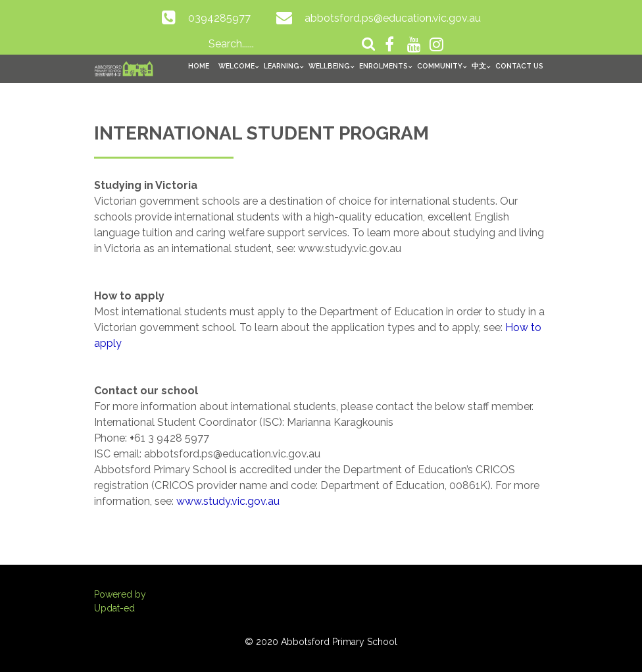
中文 (479, 66)
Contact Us (519, 66)
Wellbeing (329, 66)
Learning (282, 66)
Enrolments (383, 66)
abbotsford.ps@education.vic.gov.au (393, 18)
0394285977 (219, 18)
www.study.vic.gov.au (228, 501)
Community (440, 66)
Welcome (236, 66)
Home (199, 66)
